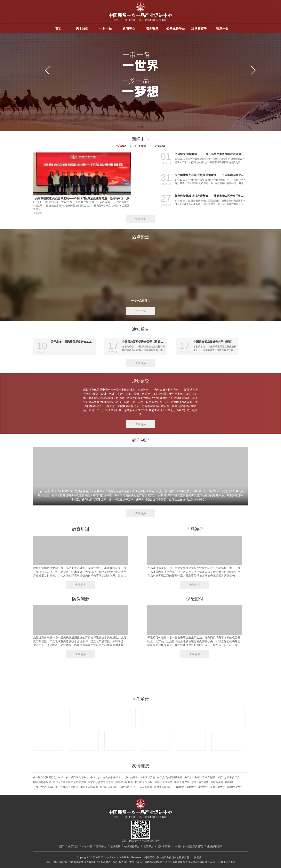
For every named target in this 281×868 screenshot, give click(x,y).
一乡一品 (105, 28)
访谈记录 (160, 146)
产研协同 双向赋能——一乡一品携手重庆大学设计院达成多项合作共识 (210, 154)
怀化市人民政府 (69, 787)
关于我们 (82, 28)
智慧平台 (222, 28)
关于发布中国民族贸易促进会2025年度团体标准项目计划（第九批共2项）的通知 (72, 342)
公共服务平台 (176, 28)
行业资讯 (140, 146)
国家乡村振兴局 (42, 782)
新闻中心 (129, 28)
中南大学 (179, 787)
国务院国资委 (148, 777)
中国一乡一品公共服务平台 (106, 777)
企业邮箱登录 (215, 846)
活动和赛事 (199, 28)
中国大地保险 (182, 782)
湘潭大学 (203, 787)
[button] (253, 70)
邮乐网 (229, 782)
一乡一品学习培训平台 (46, 787)
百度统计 (199, 857)
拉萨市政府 (126, 787)
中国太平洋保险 (163, 782)
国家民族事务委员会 (228, 777)
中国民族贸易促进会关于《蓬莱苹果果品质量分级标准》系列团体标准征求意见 (215, 342)
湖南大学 (191, 787)
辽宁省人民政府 (143, 787)
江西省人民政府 (163, 787)
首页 (59, 28)
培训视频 (152, 28)
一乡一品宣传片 (140, 301)
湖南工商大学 (218, 787)
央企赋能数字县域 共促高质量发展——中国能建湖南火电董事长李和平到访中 (210, 175)
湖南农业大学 (235, 787)
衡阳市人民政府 (89, 787)
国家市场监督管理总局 (100, 782)
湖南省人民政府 (124, 782)
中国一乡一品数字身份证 (189, 846)
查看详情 (38, 213)
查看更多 (140, 219)
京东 (194, 782)
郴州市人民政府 (109, 787)
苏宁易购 (204, 782)
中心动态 (121, 146)
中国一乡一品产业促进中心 (73, 777)
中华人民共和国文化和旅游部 (69, 782)
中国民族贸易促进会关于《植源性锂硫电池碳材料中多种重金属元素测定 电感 (143, 342)
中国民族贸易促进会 (45, 777)
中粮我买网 (217, 782)
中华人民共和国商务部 (170, 777)
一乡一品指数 (130, 777)
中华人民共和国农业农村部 (200, 777)
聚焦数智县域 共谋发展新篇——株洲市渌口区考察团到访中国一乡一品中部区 (210, 196)
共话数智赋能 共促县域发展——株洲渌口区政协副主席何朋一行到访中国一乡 (82, 198)
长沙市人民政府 (144, 782)
